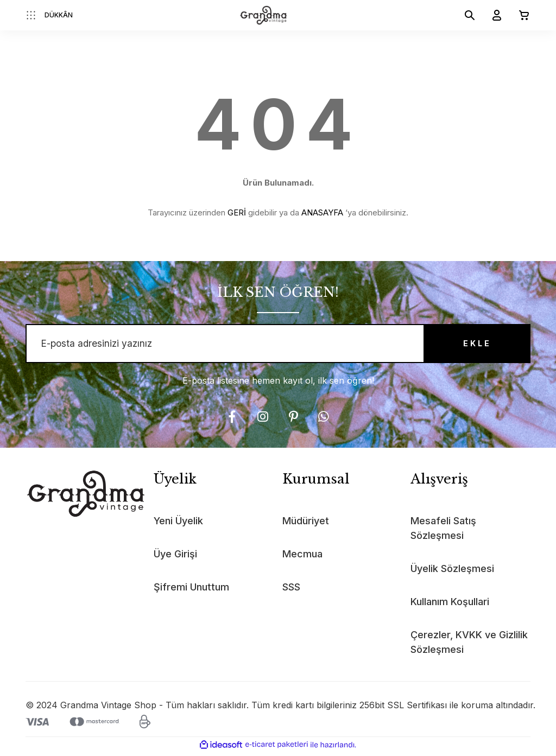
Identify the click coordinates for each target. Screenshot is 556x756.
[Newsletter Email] (278, 345)
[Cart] (520, 15)
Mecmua (302, 557)
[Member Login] (492, 15)
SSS (291, 590)
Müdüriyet (306, 524)
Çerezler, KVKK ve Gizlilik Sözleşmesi (469, 645)
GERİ (237, 212)
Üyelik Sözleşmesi (452, 572)
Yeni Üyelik (178, 524)
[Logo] (264, 15)
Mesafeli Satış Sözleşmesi (443, 531)
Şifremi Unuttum (191, 590)
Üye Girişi (175, 557)
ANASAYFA (322, 212)
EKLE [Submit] (471, 345)
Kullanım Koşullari (450, 605)
